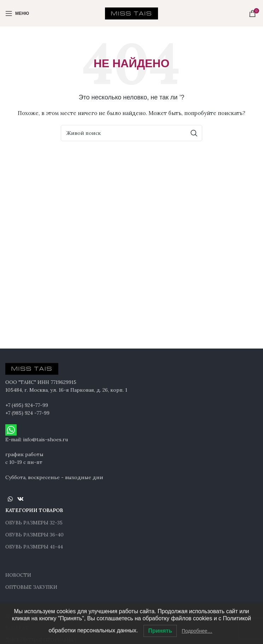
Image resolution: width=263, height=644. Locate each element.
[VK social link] (20, 499)
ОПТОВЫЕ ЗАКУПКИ (31, 587)
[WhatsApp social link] (10, 499)
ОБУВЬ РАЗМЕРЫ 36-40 (34, 535)
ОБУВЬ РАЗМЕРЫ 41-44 (34, 547)
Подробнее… (197, 631)
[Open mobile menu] (17, 13)
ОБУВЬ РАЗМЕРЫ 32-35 (34, 523)
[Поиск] (131, 133)
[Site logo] (131, 13)
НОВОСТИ (18, 575)
